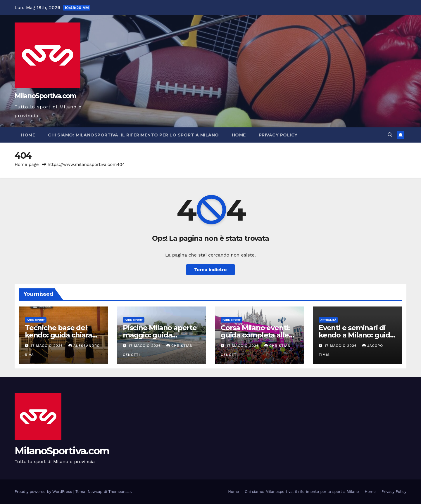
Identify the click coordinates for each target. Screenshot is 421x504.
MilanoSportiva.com (45, 96)
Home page (27, 164)
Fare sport (36, 320)
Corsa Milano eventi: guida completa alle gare (255, 335)
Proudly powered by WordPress (44, 492)
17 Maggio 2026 (48, 346)
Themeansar (120, 492)
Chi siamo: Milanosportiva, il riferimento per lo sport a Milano (133, 135)
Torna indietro (211, 270)
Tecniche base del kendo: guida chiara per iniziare (58, 335)
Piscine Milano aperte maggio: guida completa (160, 335)
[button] (390, 135)
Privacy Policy (278, 135)
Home (28, 135)
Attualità (328, 320)
